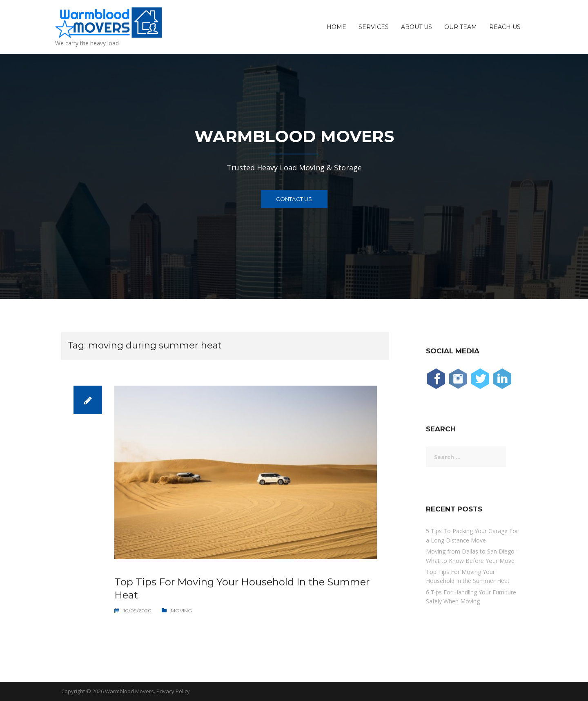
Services (374, 27)
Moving (181, 611)
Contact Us (294, 199)
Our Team (461, 27)
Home (336, 27)
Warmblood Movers (129, 691)
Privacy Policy (173, 691)
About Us (416, 27)
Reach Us (505, 27)
